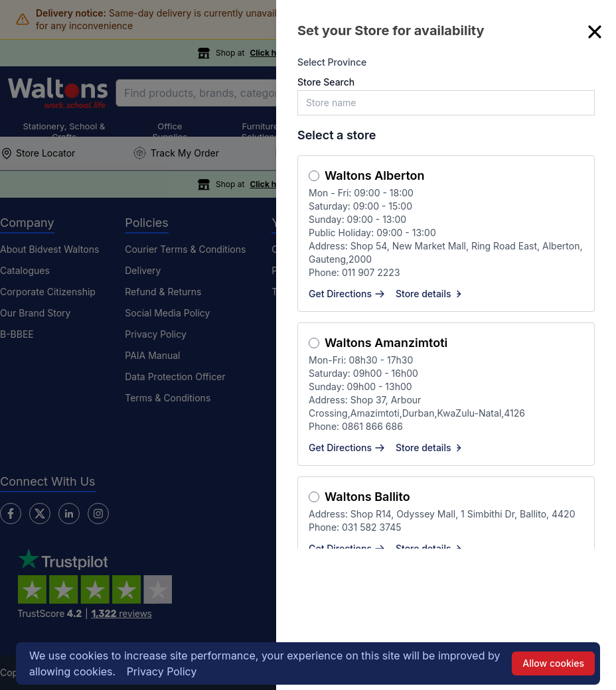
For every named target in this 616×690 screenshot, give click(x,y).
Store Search (326, 82)
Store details (430, 294)
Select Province (332, 62)
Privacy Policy (162, 671)
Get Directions (347, 294)
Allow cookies (553, 663)
